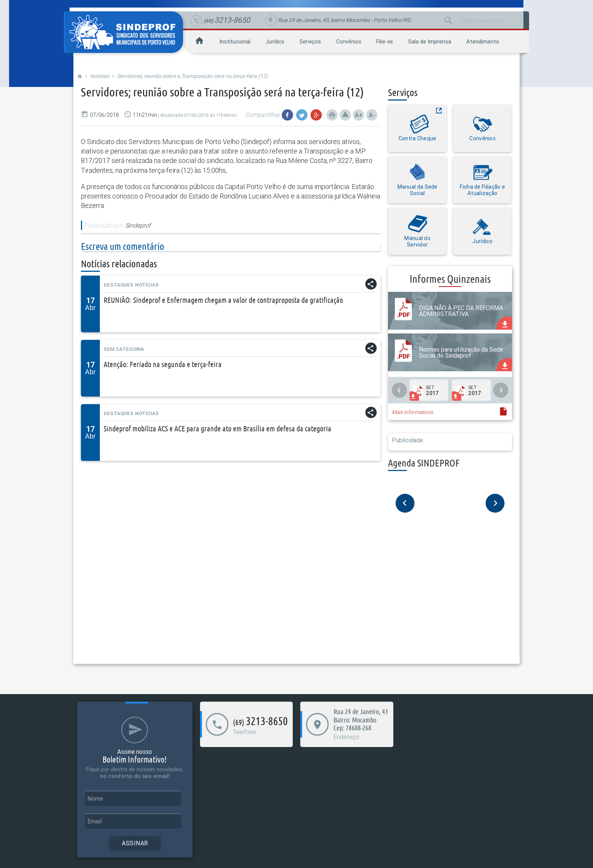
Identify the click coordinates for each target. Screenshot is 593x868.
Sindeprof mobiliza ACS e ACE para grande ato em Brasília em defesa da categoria (217, 429)
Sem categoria (124, 349)
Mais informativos (412, 412)
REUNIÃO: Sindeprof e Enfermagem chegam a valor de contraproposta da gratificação (223, 300)
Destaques (119, 285)
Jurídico (275, 42)
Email (95, 821)
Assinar (135, 843)
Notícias (100, 76)
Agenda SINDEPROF (424, 463)
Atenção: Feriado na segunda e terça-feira (163, 364)
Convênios (349, 42)
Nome (95, 798)
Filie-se (385, 42)
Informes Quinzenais (450, 279)
